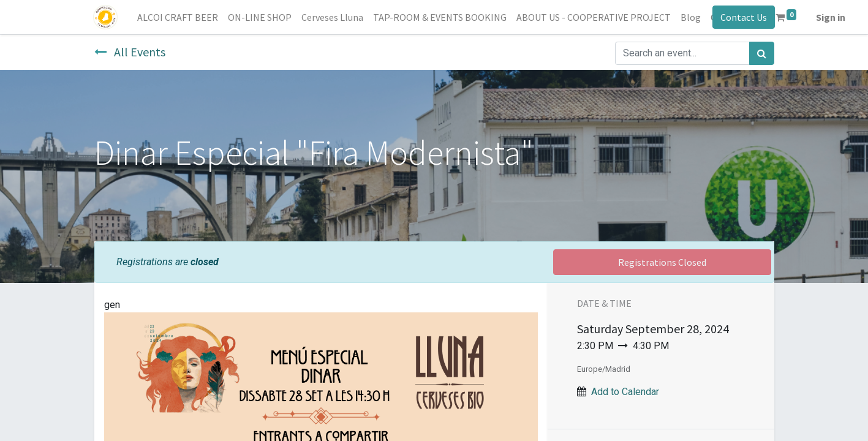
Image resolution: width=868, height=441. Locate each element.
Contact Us (743, 17)
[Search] (762, 53)
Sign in (831, 17)
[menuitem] (179, 17)
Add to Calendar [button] (625, 392)
